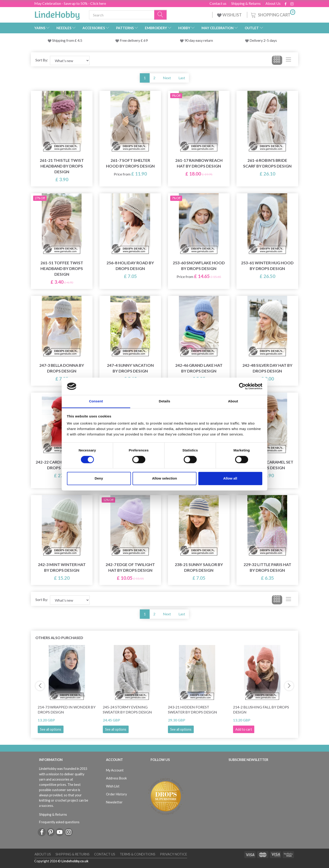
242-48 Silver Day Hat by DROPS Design (267, 368)
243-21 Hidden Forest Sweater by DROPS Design (192, 710)
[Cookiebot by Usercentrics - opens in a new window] (242, 386)
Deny (99, 479)
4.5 (80, 40)
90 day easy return (199, 40)
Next (167, 78)
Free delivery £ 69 (134, 40)
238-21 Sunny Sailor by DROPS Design (199, 567)
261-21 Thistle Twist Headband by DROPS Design (62, 166)
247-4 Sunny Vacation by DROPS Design (130, 368)
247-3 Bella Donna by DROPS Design (62, 368)
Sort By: (42, 60)
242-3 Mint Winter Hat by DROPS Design (62, 567)
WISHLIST (230, 15)
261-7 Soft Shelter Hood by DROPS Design (130, 163)
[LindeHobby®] (57, 14)
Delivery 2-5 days (263, 40)
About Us (273, 3)
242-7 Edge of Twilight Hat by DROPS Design (130, 567)
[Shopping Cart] (273, 14)
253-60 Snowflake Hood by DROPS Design (199, 266)
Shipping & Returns (246, 3)
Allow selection (164, 479)
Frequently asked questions (59, 822)
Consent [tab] (96, 401)
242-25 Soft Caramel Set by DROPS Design (267, 465)
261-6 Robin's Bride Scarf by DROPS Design (267, 163)
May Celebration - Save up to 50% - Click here (70, 3)
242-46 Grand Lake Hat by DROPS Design (199, 368)
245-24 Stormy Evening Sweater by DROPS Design (127, 710)
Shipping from (63, 40)
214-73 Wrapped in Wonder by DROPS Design (67, 710)
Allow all (230, 479)
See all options (51, 729)
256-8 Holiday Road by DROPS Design (130, 266)
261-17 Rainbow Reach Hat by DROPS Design (199, 163)
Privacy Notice (174, 854)
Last (182, 78)
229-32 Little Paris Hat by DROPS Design (267, 567)
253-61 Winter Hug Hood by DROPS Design (267, 266)
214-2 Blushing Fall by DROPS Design (261, 710)
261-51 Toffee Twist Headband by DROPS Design (62, 269)
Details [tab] (164, 401)
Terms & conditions (138, 854)
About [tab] (233, 401)
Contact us (218, 3)
